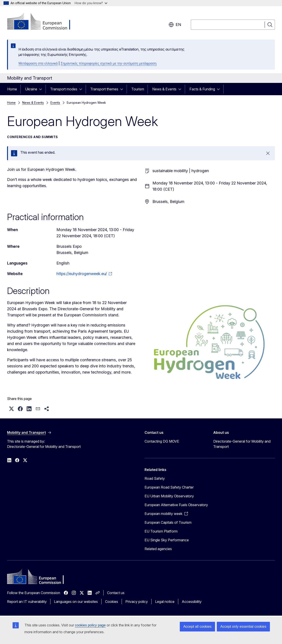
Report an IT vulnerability (27, 602)
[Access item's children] (42, 89)
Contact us (116, 593)
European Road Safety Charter (169, 487)
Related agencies (158, 549)
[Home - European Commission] (43, 22)
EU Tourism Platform (161, 531)
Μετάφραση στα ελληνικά (38, 63)
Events (55, 103)
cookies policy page (90, 625)
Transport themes (104, 89)
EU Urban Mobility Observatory (169, 496)
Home (12, 89)
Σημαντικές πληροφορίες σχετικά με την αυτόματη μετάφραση (109, 63)
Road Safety (155, 478)
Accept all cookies (197, 627)
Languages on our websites (76, 602)
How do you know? (91, 3)
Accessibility (192, 602)
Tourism (138, 89)
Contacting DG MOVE (162, 441)
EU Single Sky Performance (167, 540)
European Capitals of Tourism (168, 522)
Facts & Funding (202, 89)
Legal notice (165, 602)
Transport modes (64, 89)
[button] (11, 409)
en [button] (175, 25)
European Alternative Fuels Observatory (176, 505)
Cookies (112, 602)
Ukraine (31, 89)
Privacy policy (137, 602)
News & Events (164, 89)
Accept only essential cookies (243, 627)
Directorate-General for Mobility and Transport (242, 444)
